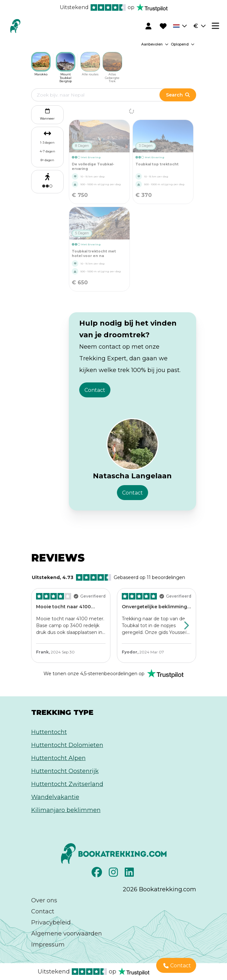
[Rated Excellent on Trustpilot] (113, 674)
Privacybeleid (51, 922)
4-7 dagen (47, 151)
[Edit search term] (102, 95)
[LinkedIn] (130, 874)
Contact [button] (95, 390)
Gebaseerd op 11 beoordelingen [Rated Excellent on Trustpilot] (108, 577)
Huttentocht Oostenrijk (65, 771)
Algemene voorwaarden (67, 934)
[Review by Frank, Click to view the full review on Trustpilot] (71, 626)
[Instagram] (114, 874)
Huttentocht (49, 732)
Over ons (44, 900)
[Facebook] (98, 874)
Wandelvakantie (55, 797)
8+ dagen (47, 160)
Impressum (48, 945)
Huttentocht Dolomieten (67, 745)
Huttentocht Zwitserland (67, 784)
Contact (43, 911)
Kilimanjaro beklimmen (66, 810)
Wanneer (47, 114)
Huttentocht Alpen (58, 758)
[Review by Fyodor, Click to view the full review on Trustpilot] (157, 626)
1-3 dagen (47, 142)
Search (178, 95)
